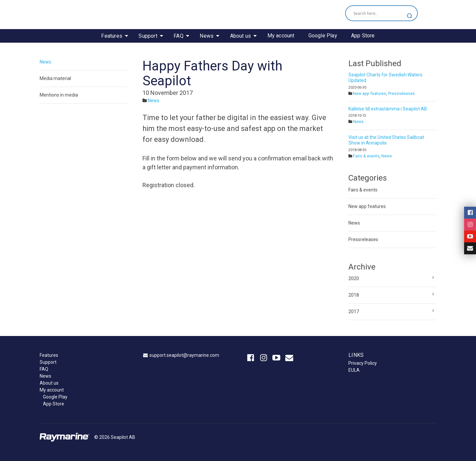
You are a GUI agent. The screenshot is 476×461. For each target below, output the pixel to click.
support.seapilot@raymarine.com (184, 355)
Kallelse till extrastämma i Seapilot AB (388, 109)
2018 (354, 295)
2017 (354, 312)
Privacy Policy (363, 363)
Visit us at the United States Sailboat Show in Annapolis (386, 140)
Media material (55, 78)
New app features (370, 94)
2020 (354, 278)
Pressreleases (401, 94)
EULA (354, 370)
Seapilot (238, 14)
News (45, 62)
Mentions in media (59, 95)
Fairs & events (366, 156)
